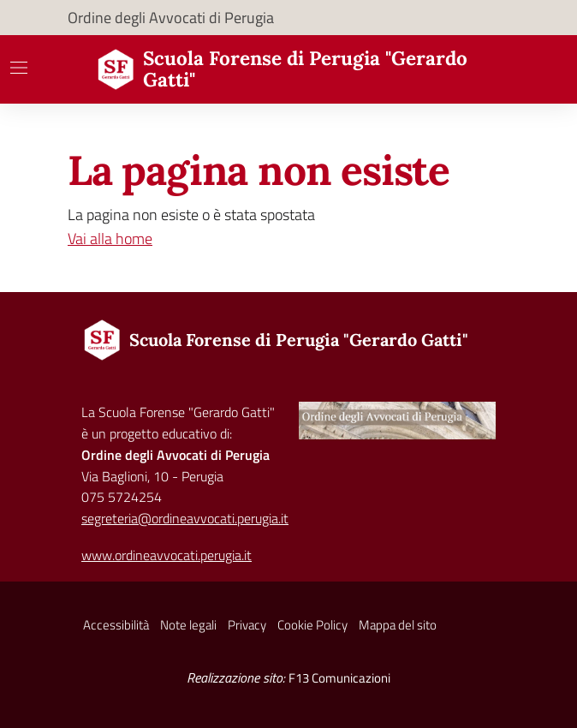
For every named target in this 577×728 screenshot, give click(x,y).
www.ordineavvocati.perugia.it (167, 555)
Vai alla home (110, 239)
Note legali (188, 625)
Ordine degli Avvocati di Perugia (171, 18)
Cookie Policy (312, 625)
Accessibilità (116, 625)
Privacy (247, 625)
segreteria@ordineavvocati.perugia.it (185, 518)
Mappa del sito (398, 625)
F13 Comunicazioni (339, 678)
